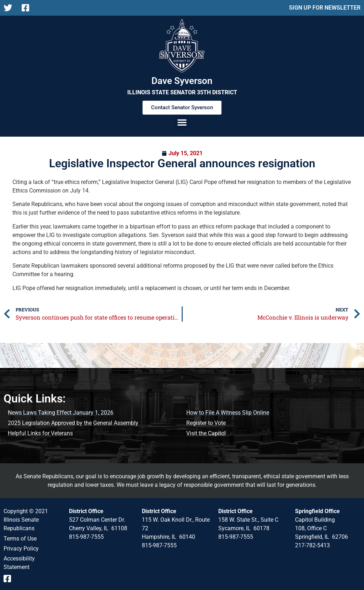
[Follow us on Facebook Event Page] (10, 579)
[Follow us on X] (10, 8)
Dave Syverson (182, 81)
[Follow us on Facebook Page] (28, 8)
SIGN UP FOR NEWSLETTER (325, 8)
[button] (182, 122)
